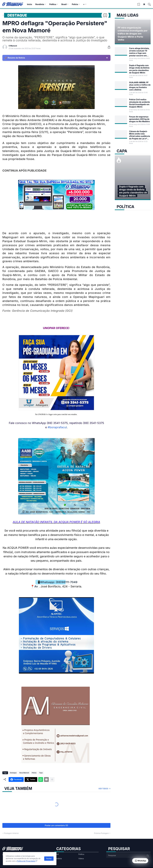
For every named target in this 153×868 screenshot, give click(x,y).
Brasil (64, 4)
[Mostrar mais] (52, 779)
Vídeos (81, 859)
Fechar (49, 859)
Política (53, 4)
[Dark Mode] (143, 4)
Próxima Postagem (101, 833)
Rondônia (40, 4)
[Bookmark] (105, 15)
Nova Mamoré (24, 773)
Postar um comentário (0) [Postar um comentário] (56, 825)
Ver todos (103, 789)
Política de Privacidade (26, 861)
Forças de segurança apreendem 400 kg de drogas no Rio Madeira (139, 119)
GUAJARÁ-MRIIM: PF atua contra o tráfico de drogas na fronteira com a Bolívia (140, 86)
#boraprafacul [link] (57, 427)
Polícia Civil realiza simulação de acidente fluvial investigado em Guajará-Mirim (139, 103)
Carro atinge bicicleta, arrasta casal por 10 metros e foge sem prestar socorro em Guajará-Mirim (139, 52)
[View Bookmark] (139, 5)
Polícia (75, 4)
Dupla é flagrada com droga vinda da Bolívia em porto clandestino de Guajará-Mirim (139, 69)
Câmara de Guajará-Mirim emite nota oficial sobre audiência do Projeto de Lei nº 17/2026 (139, 135)
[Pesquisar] (148, 4)
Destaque (17, 15)
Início (30, 4)
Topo (41, 773)
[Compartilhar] (108, 47)
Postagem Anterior (11, 833)
